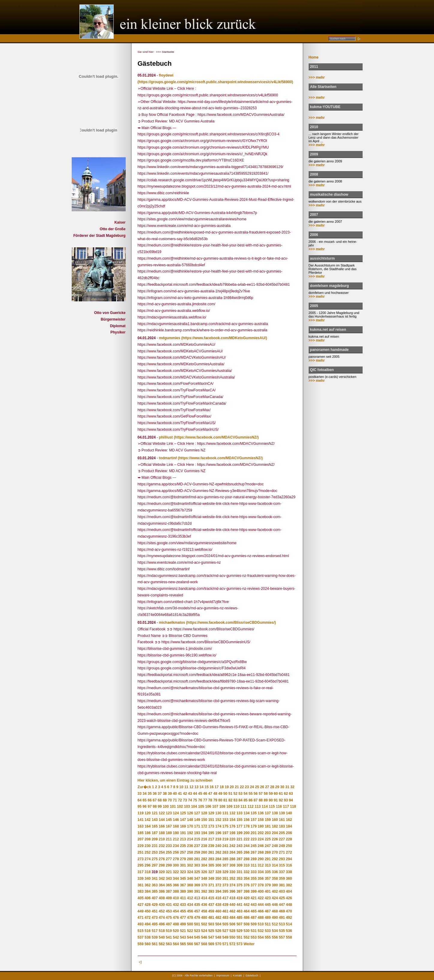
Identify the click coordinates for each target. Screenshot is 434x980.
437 (211, 905)
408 (162, 898)
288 (247, 859)
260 (204, 852)
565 (183, 944)
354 (247, 879)
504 (218, 924)
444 (261, 905)
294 (289, 859)
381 (282, 885)
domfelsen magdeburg (330, 286)
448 (289, 905)
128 (204, 813)
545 (197, 937)
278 (176, 859)
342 (162, 879)
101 (173, 807)
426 (289, 898)
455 (183, 911)
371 (211, 885)
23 (247, 787)
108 (222, 807)
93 (286, 800)
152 (218, 820)
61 (281, 794)
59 (271, 794)
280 (190, 859)
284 (218, 859)
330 (232, 872)
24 (252, 787)
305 (211, 865)
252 (148, 852)
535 (282, 931)
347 (197, 879)
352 (232, 879)
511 (268, 924)
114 (265, 807)
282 (204, 859)
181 (268, 826)
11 (186, 787)
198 (232, 833)
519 (169, 931)
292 (275, 859)
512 (275, 924)
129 (211, 813)
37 (160, 794)
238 (204, 846)
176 (232, 826)
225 (268, 839)
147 (183, 820)
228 (289, 839)
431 (169, 905)
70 (170, 800)
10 (181, 787)
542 (176, 937)
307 (225, 865)
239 (211, 846)
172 (204, 826)
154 (232, 820)
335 (268, 872)
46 (205, 794)
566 (190, 944)
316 (289, 865)
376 (247, 885)
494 (148, 924)
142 (148, 820)
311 (254, 865)
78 (210, 800)
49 (220, 794)
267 (254, 852)
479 (197, 918)
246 (261, 846)
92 (281, 800)
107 (215, 807)
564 (176, 944)
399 (254, 891)
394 (218, 891)
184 (289, 826)
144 (162, 820)
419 (239, 898)
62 (286, 794)
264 (232, 852)
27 (267, 787)
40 (175, 794)
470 (289, 911)
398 (247, 891)
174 (218, 826)
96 (144, 807)
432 (176, 905)
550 (232, 937)
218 (218, 839)
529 (239, 931)
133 (239, 813)
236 (190, 846)
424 (275, 898)
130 (218, 813)
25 (257, 787)
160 (275, 820)
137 (268, 813)
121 (155, 813)
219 (225, 839)
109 (229, 807)
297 (155, 865)
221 (239, 839)
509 (254, 924)
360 (289, 879)
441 (239, 905)
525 (211, 931)
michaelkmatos (172, 623)
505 (225, 924)
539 (155, 937)
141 (141, 820)
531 (254, 931)
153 (225, 820)
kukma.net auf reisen (328, 330)
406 (148, 898)
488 (261, 918)
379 (268, 885)
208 (148, 839)
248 (275, 846)
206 (289, 833)
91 (276, 800)
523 (197, 931)
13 (196, 787)
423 (268, 898)
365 (169, 885)
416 (218, 898)
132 (232, 813)
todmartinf (168, 458)
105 (201, 807)
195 (211, 833)
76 (200, 800)
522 (190, 931)
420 (247, 898)
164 (148, 826)
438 (218, 905)
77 (205, 800)
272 (289, 852)
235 (183, 846)
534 (275, 931)
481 (211, 918)
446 (275, 905)
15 (207, 787)
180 (261, 826)
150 (204, 820)
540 (162, 937)
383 (141, 891)
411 (183, 898)
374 (232, 885)
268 (261, 852)
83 (235, 800)
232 (162, 846)
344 (176, 879)
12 (191, 787)
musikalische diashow (329, 194)
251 (141, 852)
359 (282, 879)
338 (289, 872)
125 (183, 813)
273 (141, 859)
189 (169, 833)
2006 (314, 235)
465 (254, 911)
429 (155, 905)
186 (148, 833)
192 (190, 833)
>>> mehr (317, 77)
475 (169, 918)
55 (251, 794)
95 (140, 807)
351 (225, 879)
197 (225, 833)
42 (185, 794)
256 (176, 852)
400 (261, 891)
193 (197, 833)
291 (268, 859)
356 (261, 879)
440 (232, 905)
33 (140, 794)
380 (275, 885)
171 (197, 826)
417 (225, 898)
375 (239, 885)
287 (239, 859)
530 (247, 931)
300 (176, 865)
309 (239, 865)
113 (258, 807)
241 (225, 846)
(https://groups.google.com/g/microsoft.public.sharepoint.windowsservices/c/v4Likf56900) (216, 82)
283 (211, 859)
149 (197, 820)
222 (247, 839)
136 (261, 813)
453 (169, 911)
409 (169, 898)
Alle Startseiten (323, 87)
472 (148, 918)
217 (211, 839)
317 (141, 872)
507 (239, 924)
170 (190, 826)
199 (239, 833)
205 (282, 833)
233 (169, 846)
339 (141, 879)
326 (204, 872)
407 (155, 898)
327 (211, 872)
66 (150, 800)
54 (245, 794)
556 (275, 937)
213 (183, 839)
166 (162, 826)
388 (176, 891)
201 (254, 833)
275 (155, 859)
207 (141, 839)
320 (162, 872)
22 (242, 787)
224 (261, 839)
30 (282, 787)
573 (239, 944)
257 (183, 852)
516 (148, 931)
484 (232, 918)
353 (239, 879)
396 (232, 891)
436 (204, 905)
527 (225, 931)
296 (148, 865)
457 (197, 911)
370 (204, 885)
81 (225, 800)
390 (190, 891)
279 (183, 859)
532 (261, 931)
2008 (314, 174)
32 (292, 787)
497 (169, 924)
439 (225, 905)
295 (141, 865)
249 (282, 846)
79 (215, 800)
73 (185, 800)
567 (197, 944)
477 (183, 918)
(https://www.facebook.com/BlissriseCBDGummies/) (231, 623)
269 (268, 852)
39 (170, 794)
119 (141, 813)
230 (148, 846)
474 (162, 918)
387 (169, 891)
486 (247, 918)
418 (232, 898)
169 (183, 826)
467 (268, 911)
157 (254, 820)
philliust (166, 437)
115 (272, 807)
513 (282, 924)
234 (176, 846)
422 (261, 898)
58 (266, 794)
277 (169, 859)
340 (148, 879)
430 (162, 905)
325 (197, 872)
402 (275, 891)
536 (289, 931)
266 (247, 852)
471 (141, 918)
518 (162, 931)
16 (212, 787)
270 (275, 852)
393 (211, 891)
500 (190, 924)
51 (230, 794)
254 (162, 852)
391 (197, 891)
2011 (314, 67)
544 (190, 937)
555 (268, 937)
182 (275, 826)
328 (218, 872)
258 (190, 852)
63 (291, 794)
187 (155, 833)
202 (261, 833)
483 (225, 918)
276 (162, 859)
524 (204, 931)
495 (155, 924)
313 (268, 865)
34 (144, 794)
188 (162, 833)
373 (225, 885)
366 (176, 885)
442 (247, 905)
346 (190, 879)
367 (183, 885)
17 (217, 787)
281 (197, 859)
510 (261, 924)
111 (244, 807)
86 (251, 800)
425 (282, 898)
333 (254, 872)
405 (141, 898)
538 (148, 937)
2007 (314, 215)
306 (218, 865)
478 (190, 918)
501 (197, 924)
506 (232, 924)
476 (176, 918)
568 (204, 944)
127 (197, 813)
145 (169, 820)
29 (277, 787)
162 (289, 820)
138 (275, 813)
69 (165, 800)
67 (155, 800)
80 (220, 800)
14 (201, 787)
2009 (314, 154)
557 (282, 937)
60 (276, 794)
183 (282, 826)
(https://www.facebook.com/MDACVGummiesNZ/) (216, 437)
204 (275, 833)
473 (155, 918)
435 (197, 905)
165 (155, 826)
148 (190, 820)
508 (247, 924)
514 (289, 924)
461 (225, 911)
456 (190, 911)
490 (275, 918)
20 (232, 787)
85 (245, 800)
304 (204, 865)
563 (169, 944)
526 (218, 931)
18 (221, 787)
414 (204, 898)
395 (225, 891)
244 (247, 846)
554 (261, 937)
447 (282, 905)
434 (190, 905)
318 (148, 872)
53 (240, 794)
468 (275, 911)
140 (289, 813)
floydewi (166, 75)
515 (141, 931)
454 (176, 911)
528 (232, 931)
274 (148, 859)
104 (194, 807)
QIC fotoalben (322, 370)
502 (204, 924)
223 (254, 839)
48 (215, 794)
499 (183, 924)
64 (140, 800)
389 (183, 891)
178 (247, 826)
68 (160, 800)
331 (239, 872)
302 (190, 865)
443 (254, 905)
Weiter (249, 944)
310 (247, 865)
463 (239, 911)
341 (155, 879)
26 (262, 787)
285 (225, 859)
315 (282, 865)
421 (254, 898)
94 (291, 800)
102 (180, 807)
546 (204, 937)
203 (268, 833)
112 (250, 807)
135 (254, 813)
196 (218, 833)
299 (169, 865)
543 (183, 937)
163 (141, 826)
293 (282, 859)
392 (204, 891)
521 (183, 931)
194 (204, 833)
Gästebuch (252, 975)
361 (141, 885)
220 (232, 839)
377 (254, 885)
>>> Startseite (165, 52)
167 (169, 826)
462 (232, 911)
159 (268, 820)
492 (289, 918)
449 (141, 911)
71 (175, 800)
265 (239, 852)
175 (225, 826)
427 (141, 905)
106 (208, 807)
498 (176, 924)
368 (190, 885)
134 (247, 813)
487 (254, 918)
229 (141, 846)
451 (155, 911)
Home (314, 57)
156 (247, 820)
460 (218, 911)
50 (225, 794)
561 (155, 944)
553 (254, 937)
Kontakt (238, 975)
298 (162, 865)
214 (190, 839)
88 (260, 800)
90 (271, 800)
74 (190, 800)
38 (165, 794)
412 (190, 898)
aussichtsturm (323, 258)
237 (197, 846)
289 (254, 859)
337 (282, 872)
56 (256, 794)
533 (268, 931)
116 (279, 807)
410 (176, 898)
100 (166, 807)
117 (286, 807)
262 (218, 852)
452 (162, 911)
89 (266, 800)
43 (190, 794)
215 (197, 839)
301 (183, 865)
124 (176, 813)
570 (218, 944)
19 (227, 787)
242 (232, 846)
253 (155, 852)
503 (211, 924)
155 (239, 820)
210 (162, 839)
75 (195, 800)
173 (211, 826)
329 (225, 872)
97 (150, 807)
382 (289, 885)
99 (160, 807)
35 (150, 794)
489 (268, 918)
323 (183, 872)
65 (144, 800)
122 (162, 813)
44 (195, 794)
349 (211, 879)
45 (200, 794)
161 (282, 820)
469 (282, 911)
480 (204, 918)
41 (180, 794)
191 (183, 833)
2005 (314, 306)
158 (261, 820)
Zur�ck (144, 787)
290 (261, 859)
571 (225, 944)
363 (155, 885)
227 (282, 839)
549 (225, 937)
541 (169, 937)
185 (141, 833)
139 (282, 813)
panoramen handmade (329, 350)
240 (218, 846)
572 (232, 944)
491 (282, 918)
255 (169, 852)
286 (232, 859)
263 (225, 852)
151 (211, 820)
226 (275, 839)
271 (282, 852)
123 (169, 813)
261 (211, 852)
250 (289, 846)
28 (272, 787)
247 (268, 846)
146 (176, 820)
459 (211, 911)
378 (261, 885)
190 (176, 833)
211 (169, 839)
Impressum (223, 975)
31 (287, 787)
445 (268, 905)
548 (218, 937)
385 (155, 891)
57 (260, 794)
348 (204, 879)
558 (289, 937)
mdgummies (170, 338)
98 (155, 807)
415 (211, 898)
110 (236, 807)
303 (197, 865)
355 (254, 879)
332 (247, 872)
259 (197, 852)
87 (256, 800)
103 (187, 807)
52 (235, 794)
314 (275, 865)
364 (162, 885)
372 (218, 885)
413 (197, 898)
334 (261, 872)
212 (176, 839)
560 (148, 944)
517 (155, 931)
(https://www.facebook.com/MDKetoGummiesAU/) (224, 338)
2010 (314, 127)
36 (155, 794)
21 (237, 787)
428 (148, 905)
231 (155, 846)
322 (176, 872)
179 (254, 826)
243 (239, 846)
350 (218, 879)
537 (141, 937)
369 (197, 885)
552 (247, 937)
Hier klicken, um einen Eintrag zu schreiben (175, 780)
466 (261, 911)
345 (183, 879)
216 (204, 839)
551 (239, 937)
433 (183, 905)
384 (148, 891)
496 (162, 924)
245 (254, 846)
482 (218, 918)
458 (204, 911)
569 (211, 944)
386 (162, 891)
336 (275, 872)
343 (169, 879)
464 (247, 911)
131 (225, 813)
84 (240, 800)
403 (282, 891)
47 (210, 794)
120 (148, 813)
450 (148, 911)
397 (239, 891)
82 (230, 800)
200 (247, 833)
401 (268, 891)
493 (141, 924)
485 (239, 918)
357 (268, 879)
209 (155, 839)
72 (180, 800)
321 (169, 872)
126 (190, 813)
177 (239, 826)
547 (211, 937)
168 (176, 826)
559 (141, 944)
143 (155, 820)
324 (190, 872)
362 (148, 885)
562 (162, 944)
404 (289, 891)
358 (275, 879)
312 (261, 865)
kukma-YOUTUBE (325, 107)
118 (293, 807)
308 (232, 865)
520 (176, 931)
